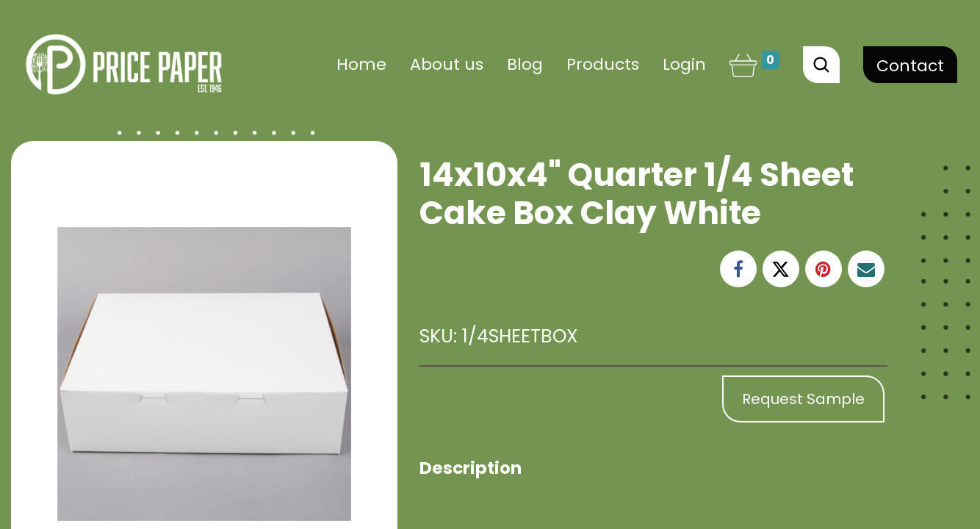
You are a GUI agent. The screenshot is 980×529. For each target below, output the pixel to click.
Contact (910, 66)
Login (684, 64)
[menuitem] (361, 64)
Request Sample (803, 399)
